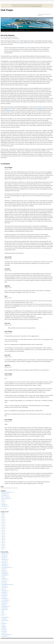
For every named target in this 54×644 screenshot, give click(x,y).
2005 (3, 544)
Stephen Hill (4, 586)
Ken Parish (4, 555)
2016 (3, 527)
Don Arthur (4, 556)
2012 (3, 533)
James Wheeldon (5, 620)
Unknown (3, 581)
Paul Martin (4, 624)
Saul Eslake (4, 592)
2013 (3, 532)
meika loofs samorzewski (6, 634)
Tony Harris (4, 563)
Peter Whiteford (5, 599)
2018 (3, 524)
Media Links (22, 30)
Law (3, 502)
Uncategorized (4, 494)
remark (22, 43)
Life (3, 503)
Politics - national (8, 39)
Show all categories (4, 509)
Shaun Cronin (4, 594)
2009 (3, 538)
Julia (3, 613)
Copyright (16, 30)
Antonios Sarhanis (5, 600)
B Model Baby (4, 608)
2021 (3, 519)
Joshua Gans (4, 633)
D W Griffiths (39, 109)
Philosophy (4, 505)
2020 (3, 521)
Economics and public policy (7, 492)
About (7, 30)
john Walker (4, 605)
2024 (3, 515)
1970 (3, 549)
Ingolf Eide (15, 37)
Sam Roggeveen (5, 636)
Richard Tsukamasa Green (6, 567)
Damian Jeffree (4, 609)
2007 (3, 541)
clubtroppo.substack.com (37, 6)
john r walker (4, 588)
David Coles (4, 631)
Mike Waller (4, 630)
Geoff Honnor (4, 564)
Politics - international (15, 39)
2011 (3, 535)
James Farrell (4, 561)
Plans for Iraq (10, 110)
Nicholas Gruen (4, 553)
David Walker (4, 566)
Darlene (3, 625)
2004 (3, 546)
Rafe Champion (4, 591)
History (3, 500)
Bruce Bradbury (5, 602)
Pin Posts (28, 30)
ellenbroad (4, 628)
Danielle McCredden (5, 606)
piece (12, 61)
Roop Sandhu (4, 595)
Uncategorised (4, 495)
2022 (3, 518)
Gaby (3, 611)
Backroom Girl (4, 603)
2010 (3, 536)
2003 (3, 547)
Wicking (3, 570)
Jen (2, 622)
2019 (3, 522)
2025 (3, 513)
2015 (3, 529)
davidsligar (4, 627)
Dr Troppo (4, 597)
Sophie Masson (4, 575)
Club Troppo (7, 10)
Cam (3, 577)
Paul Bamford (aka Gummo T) (7, 584)
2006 (3, 543)
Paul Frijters (4, 558)
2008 (3, 540)
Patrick (3, 589)
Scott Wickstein (4, 580)
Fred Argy (4, 569)
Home (3, 30)
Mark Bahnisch (4, 559)
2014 (3, 530)
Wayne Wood (4, 572)
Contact (11, 30)
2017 (3, 526)
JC (2, 616)
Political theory (4, 506)
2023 (3, 516)
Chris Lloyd (4, 583)
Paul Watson (4, 619)
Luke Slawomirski (5, 617)
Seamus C (4, 614)
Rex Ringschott (4, 574)
